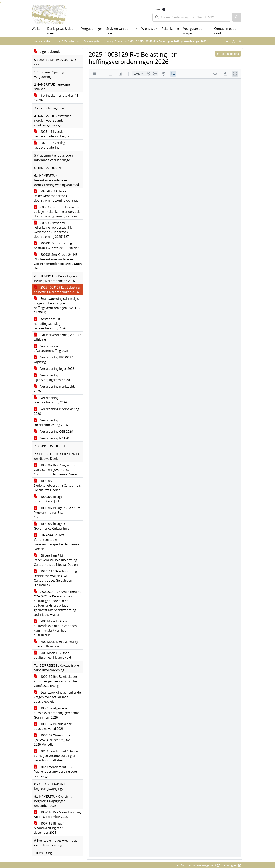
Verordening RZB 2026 (53, 438)
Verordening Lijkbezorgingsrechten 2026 (54, 378)
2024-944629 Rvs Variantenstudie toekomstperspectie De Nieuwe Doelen (56, 542)
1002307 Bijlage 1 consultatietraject (49, 499)
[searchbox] (191, 17)
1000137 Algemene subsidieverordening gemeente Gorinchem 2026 (56, 713)
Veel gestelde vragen (193, 31)
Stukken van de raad (117, 31)
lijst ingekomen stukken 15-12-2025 (57, 98)
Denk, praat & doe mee (60, 31)
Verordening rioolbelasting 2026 (56, 411)
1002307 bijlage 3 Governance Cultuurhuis (52, 526)
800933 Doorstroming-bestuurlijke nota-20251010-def (56, 246)
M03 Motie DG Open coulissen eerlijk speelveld (52, 655)
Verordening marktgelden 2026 (56, 389)
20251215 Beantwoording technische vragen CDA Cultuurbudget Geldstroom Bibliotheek (55, 578)
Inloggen (233, 865)
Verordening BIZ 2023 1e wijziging (55, 360)
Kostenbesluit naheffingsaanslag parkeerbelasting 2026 (50, 324)
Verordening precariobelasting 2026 (50, 400)
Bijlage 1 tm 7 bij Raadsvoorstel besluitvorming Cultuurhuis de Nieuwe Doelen (56, 560)
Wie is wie (148, 29)
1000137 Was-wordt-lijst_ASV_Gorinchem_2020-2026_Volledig (53, 740)
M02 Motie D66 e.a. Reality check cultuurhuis (56, 644)
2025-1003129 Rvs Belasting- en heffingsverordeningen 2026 (57, 290)
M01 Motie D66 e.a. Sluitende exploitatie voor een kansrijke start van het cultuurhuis (55, 628)
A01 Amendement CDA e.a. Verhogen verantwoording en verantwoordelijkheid (56, 756)
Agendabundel (48, 52)
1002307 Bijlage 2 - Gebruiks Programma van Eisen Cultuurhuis (57, 513)
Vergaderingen (92, 29)
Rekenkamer (170, 29)
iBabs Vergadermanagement (199, 865)
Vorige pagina (228, 54)
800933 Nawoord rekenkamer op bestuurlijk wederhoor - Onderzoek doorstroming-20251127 (53, 230)
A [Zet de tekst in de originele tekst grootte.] (227, 41)
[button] (237, 17)
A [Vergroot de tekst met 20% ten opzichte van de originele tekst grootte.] (233, 41)
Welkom (38, 29)
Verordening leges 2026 (54, 369)
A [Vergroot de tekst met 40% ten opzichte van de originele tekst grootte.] (240, 41)
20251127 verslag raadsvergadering (50, 145)
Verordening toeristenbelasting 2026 (51, 423)
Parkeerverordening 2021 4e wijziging (58, 337)
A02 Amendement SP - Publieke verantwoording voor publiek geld (56, 772)
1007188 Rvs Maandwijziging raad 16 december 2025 (57, 814)
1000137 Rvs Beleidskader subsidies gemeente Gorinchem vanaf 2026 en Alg (57, 681)
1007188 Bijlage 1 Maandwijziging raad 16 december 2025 (51, 828)
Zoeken (157, 9)
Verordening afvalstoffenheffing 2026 (51, 348)
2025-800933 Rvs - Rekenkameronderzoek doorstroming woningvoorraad (56, 196)
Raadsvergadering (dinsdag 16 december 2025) (109, 41)
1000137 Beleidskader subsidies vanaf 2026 (53, 726)
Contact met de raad (225, 31)
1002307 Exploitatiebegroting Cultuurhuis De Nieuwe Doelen (57, 485)
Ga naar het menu (1, 3)
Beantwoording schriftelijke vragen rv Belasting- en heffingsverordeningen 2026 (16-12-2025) (57, 305)
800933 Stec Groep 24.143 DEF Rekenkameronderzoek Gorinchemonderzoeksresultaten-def (58, 261)
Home (57, 41)
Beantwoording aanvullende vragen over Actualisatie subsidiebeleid (57, 697)
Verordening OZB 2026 (53, 432)
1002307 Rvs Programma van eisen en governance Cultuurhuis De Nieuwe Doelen (56, 470)
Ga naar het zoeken (0, 3)
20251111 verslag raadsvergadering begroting (54, 134)
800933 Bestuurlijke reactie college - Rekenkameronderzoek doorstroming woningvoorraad (57, 212)
